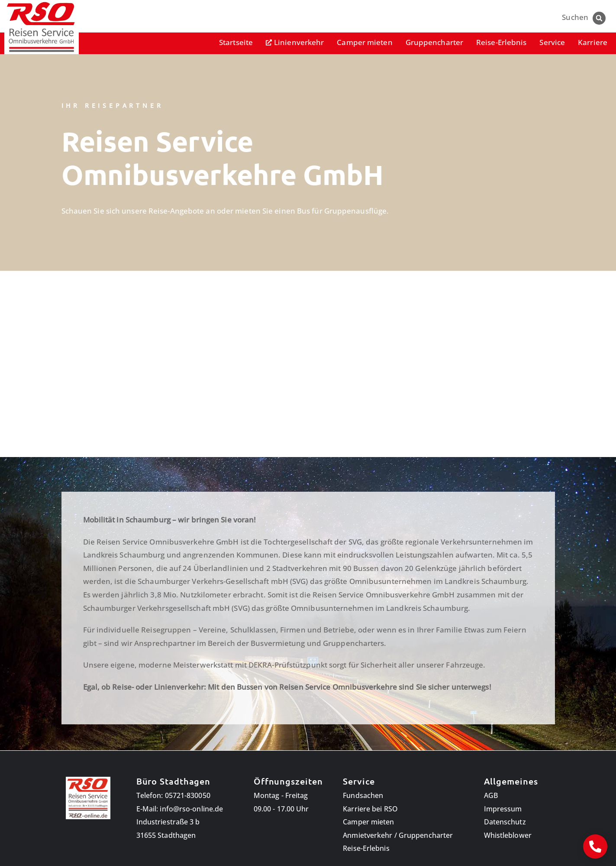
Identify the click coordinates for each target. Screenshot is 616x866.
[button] (599, 18)
